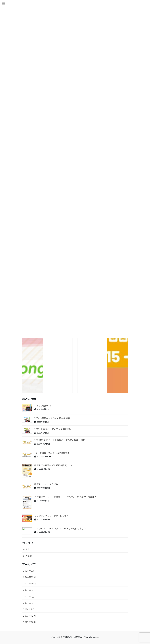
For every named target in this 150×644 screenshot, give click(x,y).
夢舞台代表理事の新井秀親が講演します (54, 465)
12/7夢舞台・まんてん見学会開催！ (52, 453)
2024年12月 (29, 577)
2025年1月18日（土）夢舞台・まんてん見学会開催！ (61, 440)
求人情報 (27, 556)
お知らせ (27, 549)
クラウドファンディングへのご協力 (52, 516)
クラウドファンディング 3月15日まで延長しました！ (61, 529)
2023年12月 (29, 616)
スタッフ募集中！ (43, 406)
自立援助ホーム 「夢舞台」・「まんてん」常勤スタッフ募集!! (65, 497)
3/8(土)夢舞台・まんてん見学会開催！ (53, 418)
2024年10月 (29, 584)
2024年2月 (29, 609)
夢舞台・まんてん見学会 (46, 484)
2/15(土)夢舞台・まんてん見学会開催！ (54, 429)
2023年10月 (29, 622)
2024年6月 (29, 597)
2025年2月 (29, 571)
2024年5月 (29, 603)
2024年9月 (29, 590)
